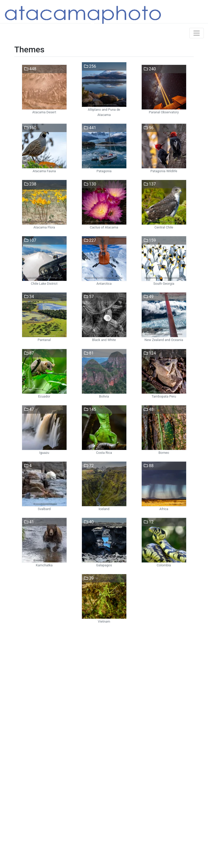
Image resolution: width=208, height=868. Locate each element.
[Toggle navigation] (197, 33)
